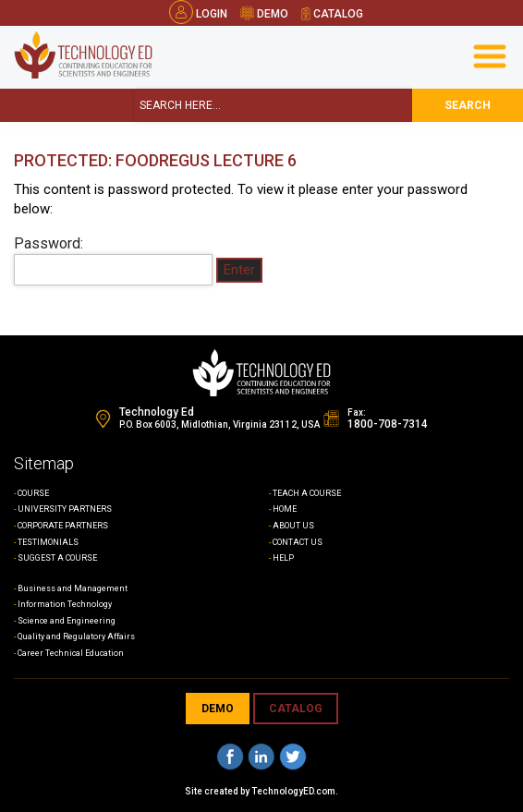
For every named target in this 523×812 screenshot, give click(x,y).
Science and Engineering (67, 621)
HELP (283, 558)
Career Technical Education (71, 653)
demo (264, 14)
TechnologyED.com (293, 791)
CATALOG (296, 709)
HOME (285, 509)
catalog (333, 14)
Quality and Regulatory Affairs (76, 636)
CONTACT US (298, 542)
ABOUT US (293, 526)
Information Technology (65, 604)
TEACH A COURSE (307, 493)
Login (198, 14)
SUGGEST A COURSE (57, 558)
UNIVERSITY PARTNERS (65, 509)
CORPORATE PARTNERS (63, 526)
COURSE (33, 493)
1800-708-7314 (388, 424)
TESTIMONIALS (48, 542)
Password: (113, 261)
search (468, 105)
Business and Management (73, 588)
